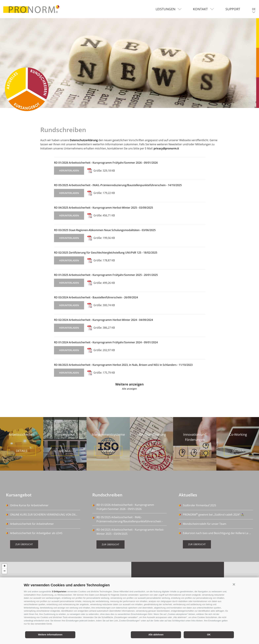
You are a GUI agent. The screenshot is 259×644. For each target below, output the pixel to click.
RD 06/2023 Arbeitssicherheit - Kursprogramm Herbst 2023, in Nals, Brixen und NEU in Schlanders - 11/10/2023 (123, 365)
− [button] (5, 571)
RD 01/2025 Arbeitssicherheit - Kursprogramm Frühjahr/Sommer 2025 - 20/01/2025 (106, 275)
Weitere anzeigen (129, 384)
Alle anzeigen (129, 389)
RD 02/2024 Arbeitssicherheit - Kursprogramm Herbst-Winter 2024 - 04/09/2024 (103, 320)
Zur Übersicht (24, 544)
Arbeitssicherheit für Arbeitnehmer (32, 524)
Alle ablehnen (156, 635)
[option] (129, 63)
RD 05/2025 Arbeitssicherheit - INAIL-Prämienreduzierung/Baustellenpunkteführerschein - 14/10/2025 (118, 185)
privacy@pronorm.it (166, 148)
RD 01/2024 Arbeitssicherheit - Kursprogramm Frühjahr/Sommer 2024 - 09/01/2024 (106, 342)
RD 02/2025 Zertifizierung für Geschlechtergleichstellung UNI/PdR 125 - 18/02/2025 (106, 253)
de (254, 9)
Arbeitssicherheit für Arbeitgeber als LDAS (36, 533)
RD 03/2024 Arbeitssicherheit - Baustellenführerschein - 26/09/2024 (96, 297)
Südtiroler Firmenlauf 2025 (199, 505)
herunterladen (69, 171)
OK (209, 635)
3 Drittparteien (59, 592)
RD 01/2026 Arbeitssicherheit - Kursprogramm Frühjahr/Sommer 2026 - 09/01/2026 (106, 163)
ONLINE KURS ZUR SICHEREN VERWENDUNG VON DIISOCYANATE (45, 515)
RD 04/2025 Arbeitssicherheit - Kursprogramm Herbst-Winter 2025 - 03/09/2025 (103, 208)
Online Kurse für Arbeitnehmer (29, 505)
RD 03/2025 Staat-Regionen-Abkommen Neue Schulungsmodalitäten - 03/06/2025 (105, 230)
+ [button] (5, 566)
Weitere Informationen (50, 635)
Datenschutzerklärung (84, 140)
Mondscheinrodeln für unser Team (205, 524)
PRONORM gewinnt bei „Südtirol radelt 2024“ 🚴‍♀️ (213, 514)
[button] (234, 584)
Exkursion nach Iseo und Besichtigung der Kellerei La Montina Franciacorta (218, 533)
